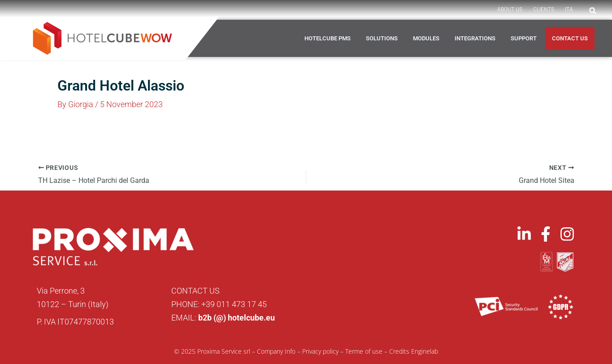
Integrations (475, 38)
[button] (593, 11)
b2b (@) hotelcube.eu (237, 318)
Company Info (276, 351)
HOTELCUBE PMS (328, 38)
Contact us (570, 38)
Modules (426, 38)
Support (524, 38)
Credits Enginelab (414, 351)
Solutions (382, 38)
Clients (544, 9)
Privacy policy (320, 351)
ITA (569, 9)
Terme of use (364, 351)
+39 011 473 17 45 (234, 304)
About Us (510, 9)
